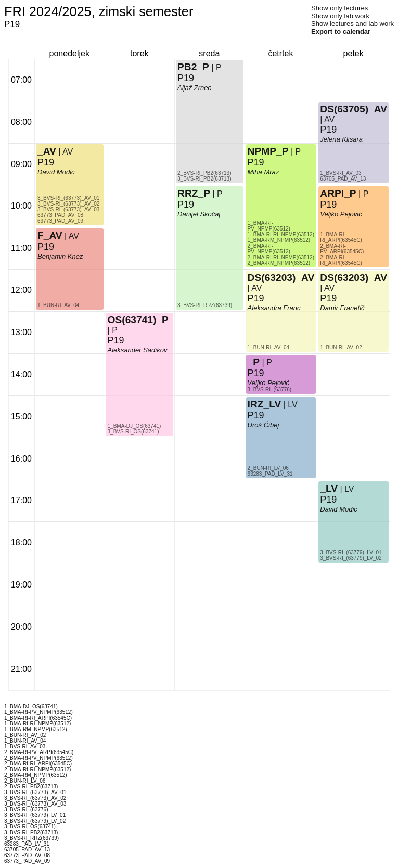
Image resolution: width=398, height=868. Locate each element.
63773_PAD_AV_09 (60, 221)
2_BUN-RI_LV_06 (268, 468)
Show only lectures (339, 8)
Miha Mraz (264, 172)
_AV (47, 151)
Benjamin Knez (60, 256)
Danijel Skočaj (199, 214)
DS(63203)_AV (281, 278)
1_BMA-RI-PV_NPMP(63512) (269, 226)
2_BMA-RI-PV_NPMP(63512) (269, 249)
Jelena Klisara (341, 139)
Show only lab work (340, 16)
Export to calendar (341, 31)
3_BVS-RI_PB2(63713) (204, 179)
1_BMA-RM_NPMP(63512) (279, 240)
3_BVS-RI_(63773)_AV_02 (68, 204)
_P (254, 362)
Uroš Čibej (264, 425)
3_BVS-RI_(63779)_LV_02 (351, 558)
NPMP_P (268, 151)
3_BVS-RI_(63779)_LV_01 (351, 552)
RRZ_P (194, 193)
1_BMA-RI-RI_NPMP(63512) (281, 234)
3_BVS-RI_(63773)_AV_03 (68, 209)
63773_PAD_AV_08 (60, 215)
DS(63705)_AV (354, 109)
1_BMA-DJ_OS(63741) (134, 426)
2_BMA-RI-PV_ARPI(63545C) (342, 249)
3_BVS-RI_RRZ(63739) (205, 305)
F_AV (50, 235)
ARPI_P (338, 193)
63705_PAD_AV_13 (343, 179)
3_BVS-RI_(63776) (270, 390)
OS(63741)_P (138, 320)
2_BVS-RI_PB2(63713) (204, 173)
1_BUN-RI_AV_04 (58, 305)
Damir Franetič (342, 308)
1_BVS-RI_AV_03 (341, 173)
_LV (329, 488)
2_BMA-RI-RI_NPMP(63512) (281, 257)
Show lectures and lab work (352, 24)
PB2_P (193, 67)
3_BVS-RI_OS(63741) (133, 432)
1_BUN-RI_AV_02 (341, 347)
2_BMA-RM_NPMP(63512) (279, 263)
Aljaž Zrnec (194, 88)
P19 (46, 247)
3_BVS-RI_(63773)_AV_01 (68, 198)
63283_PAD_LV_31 (270, 474)
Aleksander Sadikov (138, 350)
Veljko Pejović (268, 383)
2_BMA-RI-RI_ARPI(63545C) (341, 260)
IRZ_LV (265, 404)
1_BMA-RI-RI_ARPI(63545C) (341, 237)
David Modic (56, 172)
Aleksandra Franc (274, 308)
